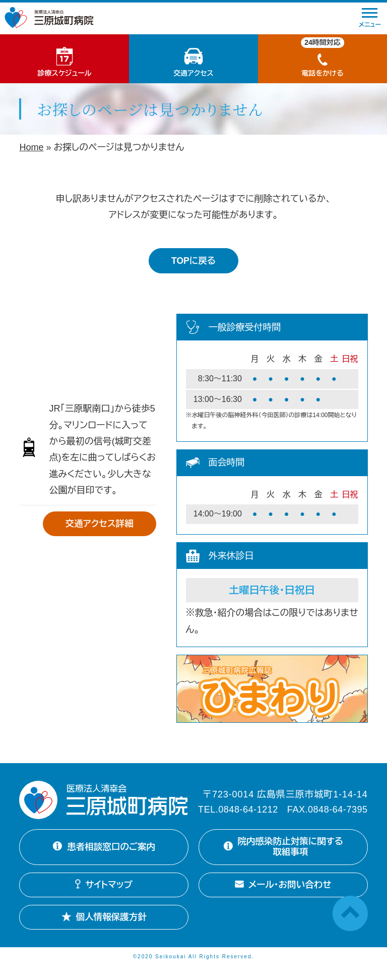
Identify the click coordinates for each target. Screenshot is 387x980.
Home (31, 147)
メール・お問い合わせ (283, 897)
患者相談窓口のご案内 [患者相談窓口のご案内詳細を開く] (104, 853)
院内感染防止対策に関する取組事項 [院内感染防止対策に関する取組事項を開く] (281, 853)
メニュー (370, 18)
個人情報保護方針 (104, 930)
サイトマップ (104, 897)
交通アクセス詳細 (98, 524)
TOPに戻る (193, 261)
